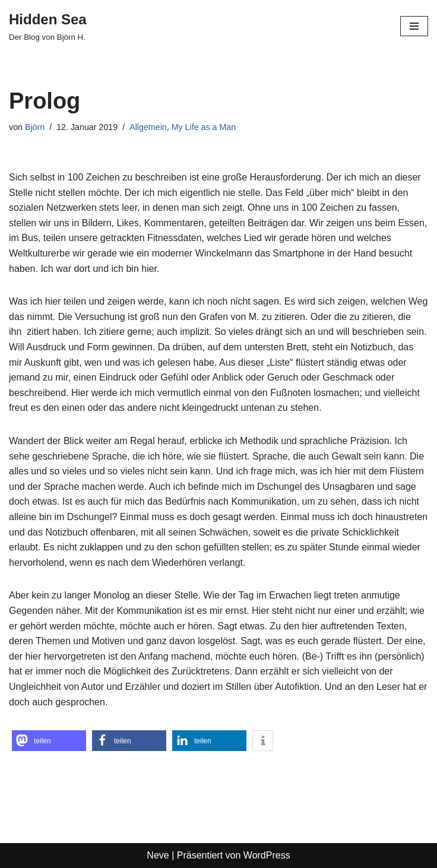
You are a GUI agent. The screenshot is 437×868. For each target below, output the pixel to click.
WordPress (267, 855)
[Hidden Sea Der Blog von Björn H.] (48, 26)
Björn (35, 127)
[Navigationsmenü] (414, 26)
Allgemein (149, 127)
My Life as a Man (205, 127)
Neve (158, 855)
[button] (49, 741)
